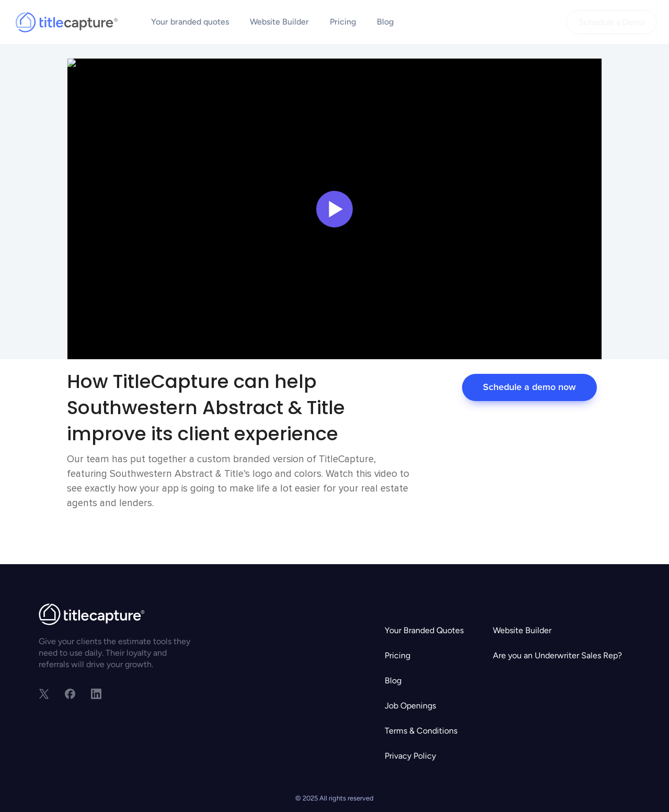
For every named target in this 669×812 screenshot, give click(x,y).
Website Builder (279, 22)
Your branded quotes (190, 22)
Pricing (343, 22)
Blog (385, 22)
